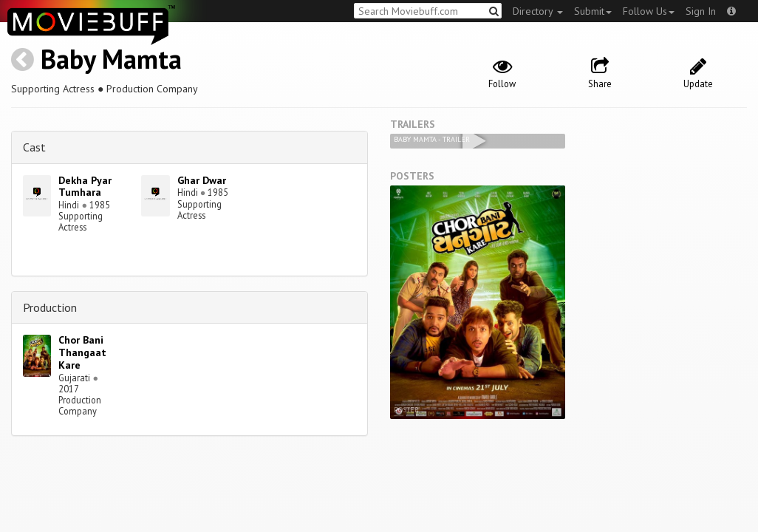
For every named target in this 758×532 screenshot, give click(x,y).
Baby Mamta (111, 59)
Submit (593, 11)
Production (50, 307)
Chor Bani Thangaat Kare (82, 352)
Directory (538, 11)
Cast (34, 147)
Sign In (701, 11)
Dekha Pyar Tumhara (85, 187)
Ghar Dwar (202, 180)
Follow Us (649, 11)
